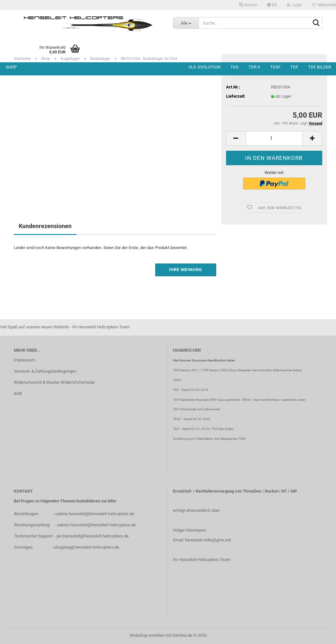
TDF (294, 67)
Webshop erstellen (147, 635)
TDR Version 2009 (215, 370)
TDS (234, 67)
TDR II (254, 67)
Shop (11, 67)
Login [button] (294, 5)
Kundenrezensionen (45, 226)
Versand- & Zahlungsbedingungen (45, 371)
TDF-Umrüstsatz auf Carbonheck (197, 409)
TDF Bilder (320, 67)
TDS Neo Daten (223, 429)
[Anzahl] (274, 138)
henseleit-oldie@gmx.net (208, 540)
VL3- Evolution (204, 67)
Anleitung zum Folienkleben (193, 439)
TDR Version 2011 (186, 370)
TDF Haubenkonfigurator (191, 400)
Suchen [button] (248, 5)
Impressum (24, 360)
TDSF (275, 67)
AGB (18, 393)
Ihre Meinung (186, 270)
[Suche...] (186, 23)
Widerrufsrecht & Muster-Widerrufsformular (54, 382)
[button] (272, 5)
